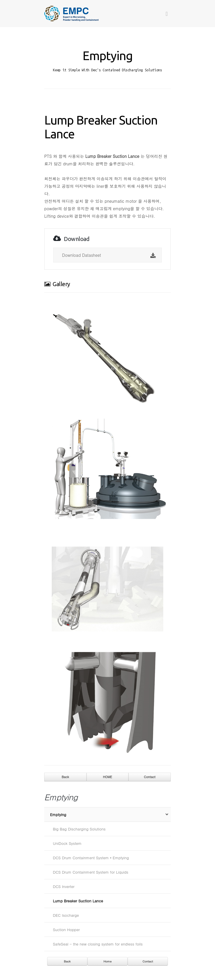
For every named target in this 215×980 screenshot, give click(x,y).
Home (107, 961)
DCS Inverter (64, 886)
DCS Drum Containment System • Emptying (91, 858)
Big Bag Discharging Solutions (79, 829)
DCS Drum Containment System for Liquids (91, 872)
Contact (150, 777)
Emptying (58, 815)
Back (66, 777)
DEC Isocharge (66, 915)
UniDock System (67, 843)
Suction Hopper (66, 930)
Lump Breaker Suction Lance (78, 901)
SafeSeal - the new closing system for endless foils (98, 944)
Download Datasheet (109, 255)
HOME (107, 777)
